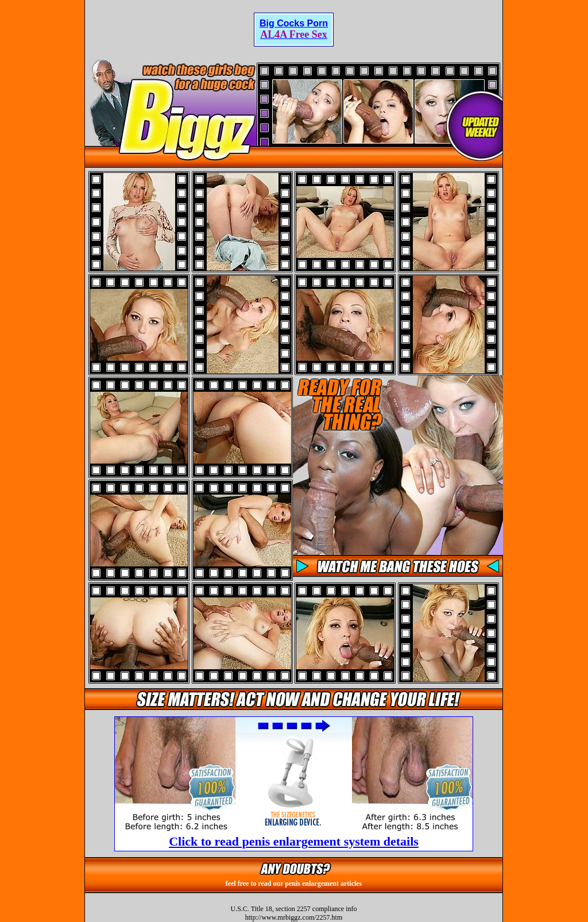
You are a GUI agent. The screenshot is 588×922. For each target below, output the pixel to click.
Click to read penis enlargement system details (294, 841)
